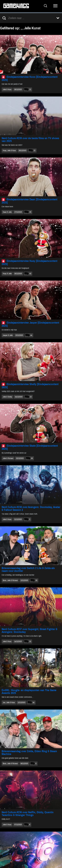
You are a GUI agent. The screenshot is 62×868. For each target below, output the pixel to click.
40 (30, 274)
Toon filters (58, 18)
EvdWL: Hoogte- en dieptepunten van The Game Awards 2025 (29, 692)
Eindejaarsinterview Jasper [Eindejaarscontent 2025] (30, 324)
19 (30, 641)
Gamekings (16, 6)
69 (32, 458)
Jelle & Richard (8, 458)
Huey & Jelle (7, 274)
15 (30, 90)
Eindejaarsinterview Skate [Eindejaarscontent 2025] (30, 447)
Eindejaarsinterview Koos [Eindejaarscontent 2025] (30, 78)
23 (31, 397)
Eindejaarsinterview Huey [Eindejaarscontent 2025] (30, 263)
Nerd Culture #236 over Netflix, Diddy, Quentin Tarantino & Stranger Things (28, 814)
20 (36, 580)
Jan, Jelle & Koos (9, 703)
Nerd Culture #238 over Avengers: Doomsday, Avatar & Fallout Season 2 (31, 508)
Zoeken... (45, 6)
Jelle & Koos (7, 90)
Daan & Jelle (7, 212)
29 (30, 212)
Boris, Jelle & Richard (10, 580)
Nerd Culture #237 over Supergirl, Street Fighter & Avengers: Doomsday (30, 631)
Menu (55, 6)
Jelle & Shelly (7, 397)
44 (31, 335)
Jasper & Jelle (8, 335)
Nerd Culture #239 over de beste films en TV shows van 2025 (30, 140)
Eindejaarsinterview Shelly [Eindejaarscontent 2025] (30, 386)
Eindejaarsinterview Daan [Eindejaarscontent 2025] (30, 201)
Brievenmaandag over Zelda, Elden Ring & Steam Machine (29, 753)
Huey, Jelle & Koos (9, 151)
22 (35, 151)
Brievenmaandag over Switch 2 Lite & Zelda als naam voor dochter (28, 570)
